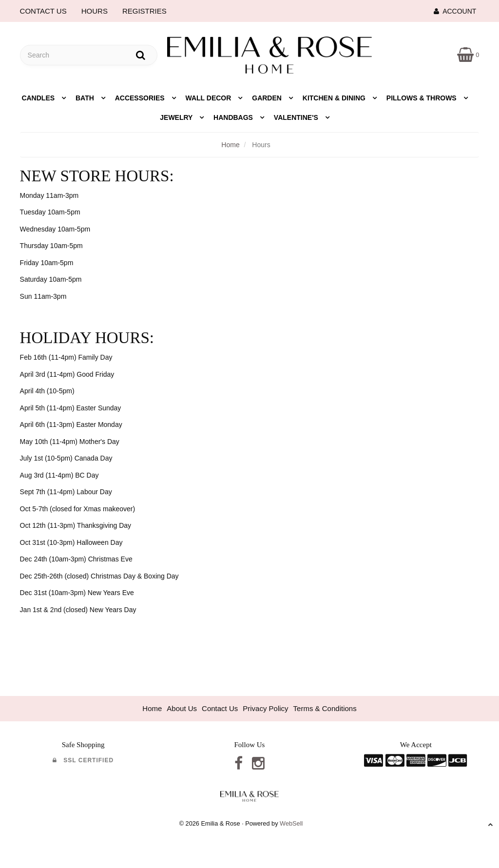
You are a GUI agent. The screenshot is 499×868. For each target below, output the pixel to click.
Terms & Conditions (325, 708)
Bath (86, 98)
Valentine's (297, 117)
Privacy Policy (265, 708)
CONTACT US (43, 11)
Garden (268, 98)
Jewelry (177, 117)
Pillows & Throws (422, 98)
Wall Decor (210, 98)
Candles (39, 98)
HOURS (95, 11)
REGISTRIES (144, 11)
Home (230, 145)
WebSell (291, 823)
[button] (468, 54)
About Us (182, 708)
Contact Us (220, 708)
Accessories (141, 98)
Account (455, 11)
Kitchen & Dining (335, 98)
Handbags (234, 117)
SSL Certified (83, 760)
